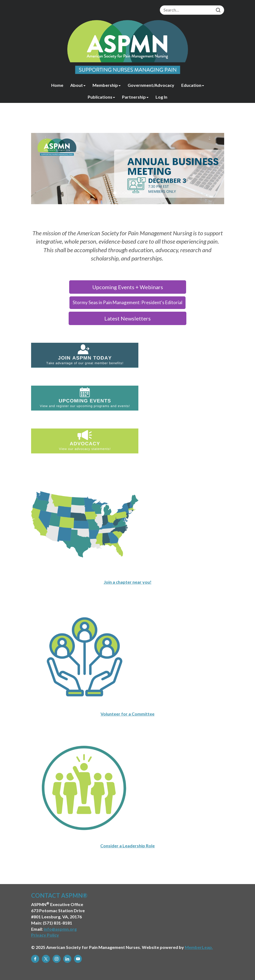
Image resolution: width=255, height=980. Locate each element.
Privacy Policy (45, 935)
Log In (161, 97)
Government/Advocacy (151, 85)
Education (193, 85)
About (78, 85)
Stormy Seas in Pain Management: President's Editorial (127, 302)
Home (57, 85)
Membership (107, 85)
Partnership (135, 97)
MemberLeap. (199, 947)
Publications (101, 97)
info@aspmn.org (60, 929)
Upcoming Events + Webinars (128, 287)
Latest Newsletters (127, 318)
